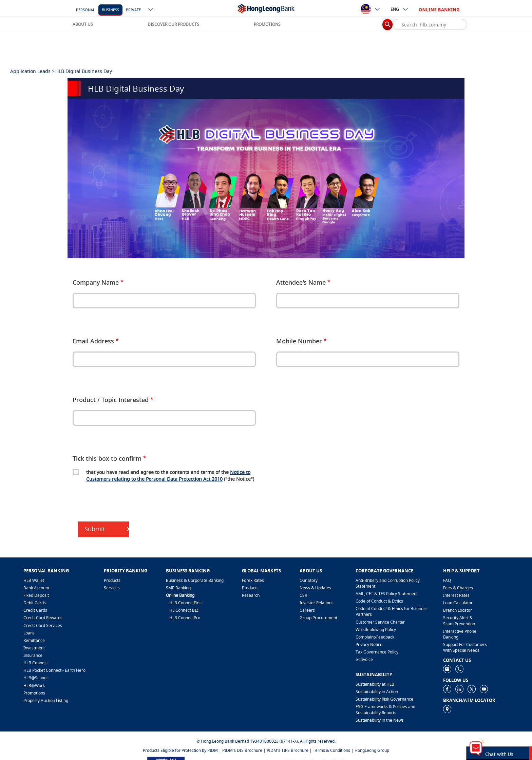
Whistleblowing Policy (376, 630)
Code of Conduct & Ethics (379, 601)
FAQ (447, 580)
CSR (303, 595)
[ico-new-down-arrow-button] (151, 10)
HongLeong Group (372, 750)
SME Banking (178, 588)
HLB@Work (34, 686)
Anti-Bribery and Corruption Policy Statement (388, 583)
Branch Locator (458, 610)
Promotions (34, 693)
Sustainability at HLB (375, 684)
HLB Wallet (34, 580)
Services (112, 588)
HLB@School (35, 678)
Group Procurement (318, 618)
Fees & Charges (458, 588)
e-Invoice (364, 659)
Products (112, 580)
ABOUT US (83, 24)
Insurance (33, 655)
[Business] (110, 9)
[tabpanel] (266, 178)
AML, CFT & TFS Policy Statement (387, 594)
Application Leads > (32, 71)
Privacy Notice (369, 644)
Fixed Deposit (36, 595)
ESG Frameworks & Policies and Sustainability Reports (385, 709)
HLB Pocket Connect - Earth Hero (54, 670)
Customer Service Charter (380, 622)
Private (133, 10)
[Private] (133, 9)
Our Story (309, 580)
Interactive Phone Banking (460, 634)
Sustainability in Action (377, 692)
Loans (29, 633)
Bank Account (36, 588)
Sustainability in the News (380, 720)
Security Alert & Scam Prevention (459, 621)
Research (251, 595)
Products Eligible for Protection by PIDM (180, 750)
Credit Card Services (43, 625)
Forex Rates (253, 580)
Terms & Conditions (331, 750)
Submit (95, 529)
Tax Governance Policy (377, 652)
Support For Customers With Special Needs (465, 647)
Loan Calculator (458, 603)
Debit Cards (35, 603)
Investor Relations (317, 603)
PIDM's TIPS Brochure (288, 750)
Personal (85, 10)
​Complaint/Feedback (375, 637)
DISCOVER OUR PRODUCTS (173, 24)
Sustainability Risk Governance (384, 699)
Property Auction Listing (46, 700)
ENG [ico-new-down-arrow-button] (400, 9)
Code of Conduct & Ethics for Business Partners (392, 611)
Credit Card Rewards (43, 618)
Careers (307, 610)
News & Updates (315, 588)
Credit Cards (35, 610)
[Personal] (85, 9)
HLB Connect (36, 663)
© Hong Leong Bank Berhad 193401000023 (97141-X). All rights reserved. (266, 741)
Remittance (34, 640)
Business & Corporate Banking (195, 580)
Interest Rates (456, 595)
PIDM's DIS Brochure (242, 750)
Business (110, 10)
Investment (34, 648)
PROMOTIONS (267, 24)
